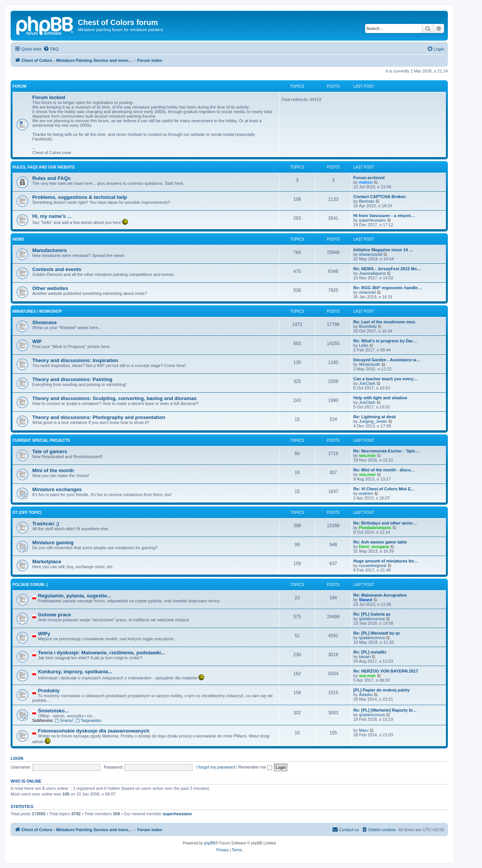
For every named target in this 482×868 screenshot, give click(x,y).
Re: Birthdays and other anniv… (385, 523)
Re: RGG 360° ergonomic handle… (387, 288)
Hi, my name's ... (52, 216)
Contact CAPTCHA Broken (380, 197)
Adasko (366, 695)
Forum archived (369, 178)
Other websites (50, 288)
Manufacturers (50, 250)
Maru (364, 730)
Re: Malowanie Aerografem (380, 595)
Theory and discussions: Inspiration (75, 360)
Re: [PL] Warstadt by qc (377, 633)
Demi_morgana (374, 547)
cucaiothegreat (373, 566)
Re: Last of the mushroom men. (385, 322)
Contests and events (57, 269)
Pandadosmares (375, 528)
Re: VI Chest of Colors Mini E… (384, 489)
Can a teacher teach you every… (385, 379)
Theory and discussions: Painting (72, 379)
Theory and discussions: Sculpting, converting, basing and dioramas (114, 398)
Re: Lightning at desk (375, 417)
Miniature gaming (53, 543)
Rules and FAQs (51, 178)
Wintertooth (370, 364)
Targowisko (88, 720)
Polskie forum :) (30, 585)
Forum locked (49, 97)
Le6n (364, 345)
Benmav (367, 201)
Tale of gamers (50, 451)
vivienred (367, 292)
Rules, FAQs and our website (44, 167)
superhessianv (373, 220)
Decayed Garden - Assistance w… (387, 360)
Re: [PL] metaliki (370, 652)
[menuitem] (51, 49)
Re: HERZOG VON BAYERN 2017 (386, 671)
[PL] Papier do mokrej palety (382, 690)
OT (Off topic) (27, 513)
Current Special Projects (41, 440)
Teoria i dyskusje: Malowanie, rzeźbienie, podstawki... (102, 653)
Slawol (366, 600)
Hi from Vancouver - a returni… (384, 216)
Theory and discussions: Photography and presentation (99, 417)
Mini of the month (53, 470)
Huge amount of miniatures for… (386, 561)
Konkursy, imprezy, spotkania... (75, 672)
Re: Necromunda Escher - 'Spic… (386, 451)
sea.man (367, 455)
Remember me (255, 767)
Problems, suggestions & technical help (80, 197)
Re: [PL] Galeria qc (372, 614)
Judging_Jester (373, 421)
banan (365, 657)
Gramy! (64, 720)
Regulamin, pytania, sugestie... (75, 596)
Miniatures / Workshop (37, 311)
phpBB (209, 843)
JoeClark (367, 383)
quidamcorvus (372, 619)
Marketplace (47, 562)
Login (17, 758)
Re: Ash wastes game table (380, 542)
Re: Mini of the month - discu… (384, 470)
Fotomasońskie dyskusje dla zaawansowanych (94, 731)
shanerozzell (371, 254)
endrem (366, 493)
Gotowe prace (54, 615)
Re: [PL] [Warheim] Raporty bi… (385, 710)
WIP (37, 341)
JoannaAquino (372, 273)
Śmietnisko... (53, 711)
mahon (366, 182)
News (18, 239)
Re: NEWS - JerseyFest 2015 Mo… (387, 269)
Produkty (49, 691)
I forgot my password (216, 767)
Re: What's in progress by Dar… (385, 341)
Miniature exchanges (57, 489)
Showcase (45, 322)
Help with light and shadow (380, 398)
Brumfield (368, 326)
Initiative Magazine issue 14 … (383, 250)
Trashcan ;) (46, 524)
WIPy (44, 634)
